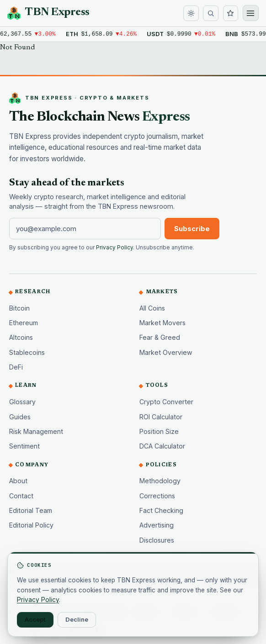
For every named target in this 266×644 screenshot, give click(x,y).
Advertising (157, 525)
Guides (20, 417)
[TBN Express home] (48, 13)
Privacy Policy (114, 248)
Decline (77, 619)
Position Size (159, 431)
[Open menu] (251, 13)
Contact (21, 496)
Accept (35, 619)
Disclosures (157, 540)
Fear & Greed (160, 337)
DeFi (16, 367)
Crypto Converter (166, 402)
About (18, 481)
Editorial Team (31, 510)
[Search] (211, 13)
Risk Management (36, 431)
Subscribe (192, 229)
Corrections (157, 496)
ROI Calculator (161, 417)
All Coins (152, 308)
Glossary (22, 402)
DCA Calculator (162, 446)
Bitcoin (19, 308)
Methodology (160, 481)
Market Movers (162, 323)
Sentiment (24, 446)
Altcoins (21, 337)
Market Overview (166, 352)
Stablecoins (27, 352)
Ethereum (24, 323)
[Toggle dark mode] (191, 13)
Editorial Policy (31, 525)
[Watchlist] (231, 13)
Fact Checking (161, 510)
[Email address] (85, 228)
